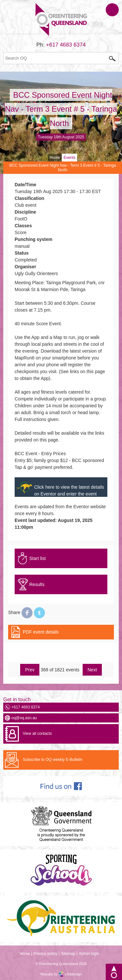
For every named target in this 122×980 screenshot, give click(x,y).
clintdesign (73, 974)
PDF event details (41, 632)
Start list (38, 558)
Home (55, 158)
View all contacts (37, 734)
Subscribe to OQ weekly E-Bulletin (53, 760)
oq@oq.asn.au (24, 718)
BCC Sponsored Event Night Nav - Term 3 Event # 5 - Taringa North (61, 109)
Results (37, 584)
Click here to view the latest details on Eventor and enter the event (69, 490)
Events (69, 158)
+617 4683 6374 (66, 45)
